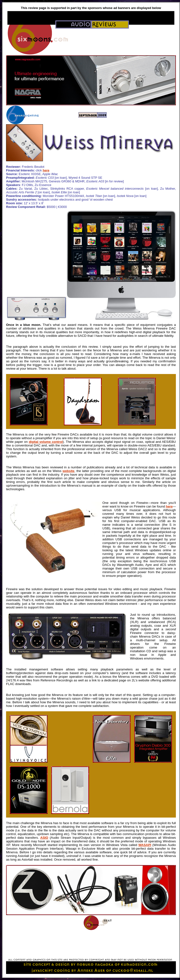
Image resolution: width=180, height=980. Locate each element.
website (69, 471)
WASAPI (145, 845)
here (46, 170)
